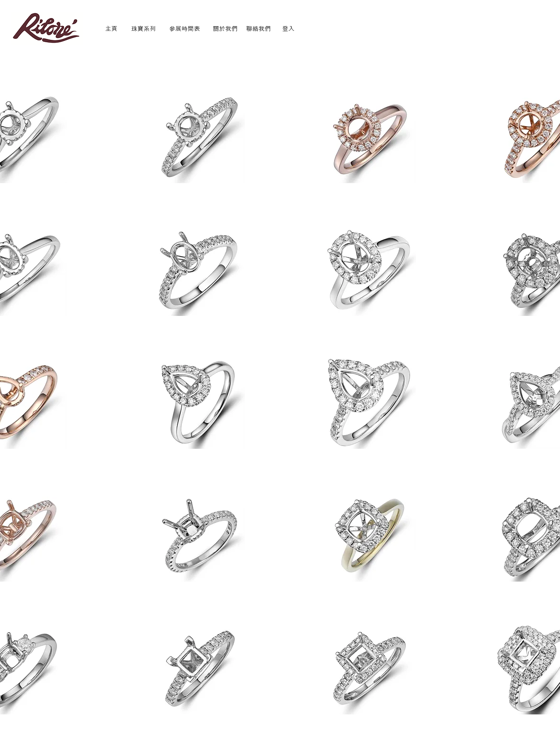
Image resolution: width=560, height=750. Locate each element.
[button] (198, 137)
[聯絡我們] (258, 28)
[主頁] (111, 28)
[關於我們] (225, 28)
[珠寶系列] (144, 28)
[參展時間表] (185, 28)
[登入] (288, 28)
